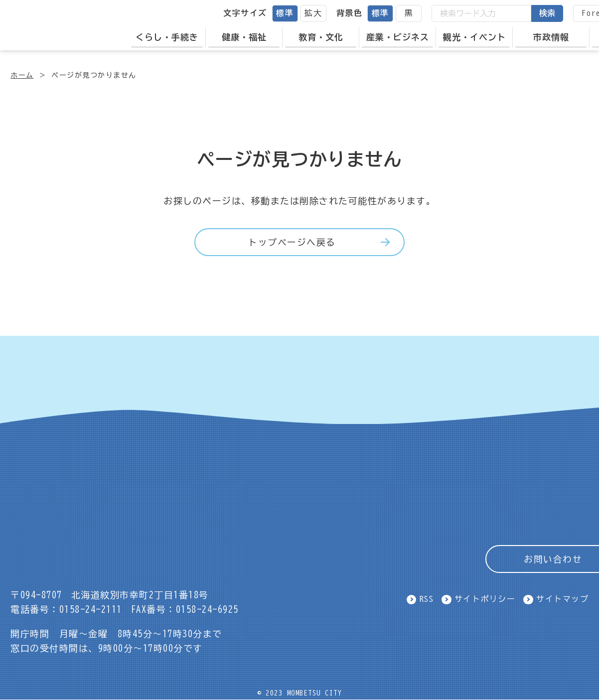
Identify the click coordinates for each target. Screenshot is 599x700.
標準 (291, 13)
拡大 (319, 13)
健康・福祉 (250, 37)
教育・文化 (327, 37)
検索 (553, 13)
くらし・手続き (173, 37)
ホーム (22, 75)
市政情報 (557, 37)
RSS (427, 599)
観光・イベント (480, 37)
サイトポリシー (485, 599)
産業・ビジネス (404, 37)
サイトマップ (562, 599)
